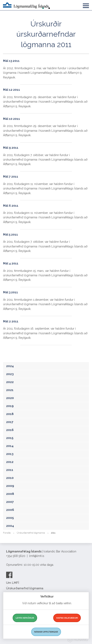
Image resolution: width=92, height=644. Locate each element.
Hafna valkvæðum (67, 618)
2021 (10, 390)
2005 (10, 518)
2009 (10, 486)
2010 (10, 478)
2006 (10, 510)
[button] (86, 5)
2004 (10, 526)
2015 (10, 438)
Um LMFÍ (13, 583)
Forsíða (7, 533)
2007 (10, 502)
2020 (10, 398)
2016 (10, 430)
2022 (10, 382)
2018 (10, 414)
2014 (10, 446)
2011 (10, 470)
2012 (10, 462)
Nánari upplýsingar (46, 632)
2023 (10, 374)
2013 (10, 454)
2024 (10, 366)
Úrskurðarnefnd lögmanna (31, 533)
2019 (10, 406)
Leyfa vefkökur (25, 618)
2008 (10, 494)
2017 (10, 422)
